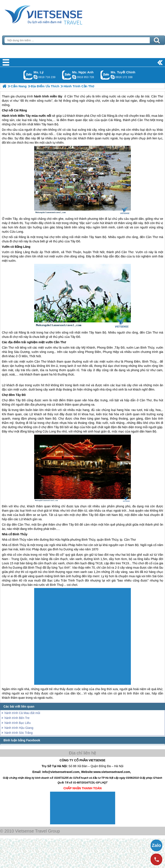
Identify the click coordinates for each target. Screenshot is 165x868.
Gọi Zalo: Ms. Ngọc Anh (67, 75)
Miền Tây (24, 116)
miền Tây (11, 219)
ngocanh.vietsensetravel (74, 77)
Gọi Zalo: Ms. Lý (28, 75)
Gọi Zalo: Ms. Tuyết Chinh (105, 75)
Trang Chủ (54, 14)
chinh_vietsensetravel (113, 77)
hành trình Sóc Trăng (19, 733)
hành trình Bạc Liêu (18, 723)
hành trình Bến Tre (17, 718)
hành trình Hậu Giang (19, 728)
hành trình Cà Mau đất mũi (22, 713)
